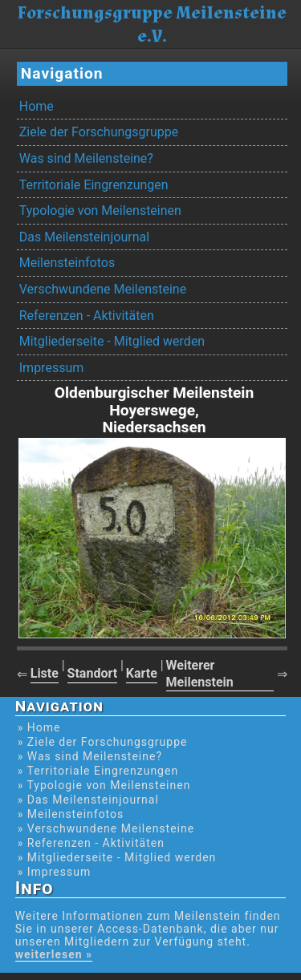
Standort (93, 673)
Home (37, 106)
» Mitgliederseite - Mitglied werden (117, 857)
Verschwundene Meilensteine (103, 289)
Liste (45, 673)
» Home (39, 727)
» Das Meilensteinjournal (88, 800)
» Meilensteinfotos (71, 814)
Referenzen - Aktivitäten (87, 316)
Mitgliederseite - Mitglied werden (112, 341)
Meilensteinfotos (67, 263)
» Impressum (54, 872)
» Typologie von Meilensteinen (104, 785)
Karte (142, 673)
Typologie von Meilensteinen (100, 211)
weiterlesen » (54, 954)
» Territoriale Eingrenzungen (98, 771)
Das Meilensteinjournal (84, 237)
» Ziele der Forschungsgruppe (103, 742)
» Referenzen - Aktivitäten (91, 843)
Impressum (52, 368)
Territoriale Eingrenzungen (94, 185)
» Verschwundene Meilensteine (106, 828)
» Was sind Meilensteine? (90, 756)
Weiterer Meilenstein (200, 674)
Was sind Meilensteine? (86, 158)
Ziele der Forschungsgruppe (99, 132)
